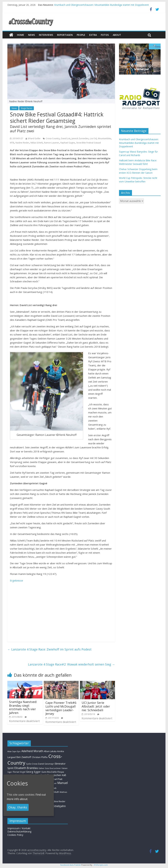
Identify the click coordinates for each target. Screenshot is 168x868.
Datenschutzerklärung (19, 831)
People (81, 35)
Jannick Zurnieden (80, 138)
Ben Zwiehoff (24, 757)
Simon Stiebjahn (55, 806)
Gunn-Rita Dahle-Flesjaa (53, 772)
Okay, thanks (18, 807)
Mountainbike (104, 138)
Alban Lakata (50, 751)
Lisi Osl (93, 138)
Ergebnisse (16, 580)
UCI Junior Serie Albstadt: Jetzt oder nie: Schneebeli (96, 706)
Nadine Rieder (22, 143)
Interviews (46, 35)
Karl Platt (58, 779)
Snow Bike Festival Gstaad (89, 143)
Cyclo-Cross (32, 764)
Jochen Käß (60, 775)
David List (66, 138)
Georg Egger (33, 772)
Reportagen (65, 35)
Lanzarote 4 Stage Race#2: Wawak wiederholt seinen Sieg (71, 664)
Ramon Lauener (52, 143)
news (31, 35)
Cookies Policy (15, 835)
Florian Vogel (19, 772)
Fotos (105, 35)
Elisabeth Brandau (26, 768)
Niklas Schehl (37, 143)
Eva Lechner (55, 768)
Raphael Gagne (68, 143)
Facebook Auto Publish (71, 865)
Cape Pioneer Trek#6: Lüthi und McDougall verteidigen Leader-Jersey (61, 708)
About (117, 35)
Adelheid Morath (32, 751)
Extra (93, 35)
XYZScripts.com (101, 865)
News (14, 108)
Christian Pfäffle (40, 757)
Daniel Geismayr (46, 764)
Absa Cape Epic (14, 751)
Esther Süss (44, 768)
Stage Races (27, 108)
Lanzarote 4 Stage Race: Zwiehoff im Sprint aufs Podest (49, 649)
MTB (12, 143)
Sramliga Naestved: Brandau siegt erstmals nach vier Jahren (23, 707)
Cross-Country (53, 138)
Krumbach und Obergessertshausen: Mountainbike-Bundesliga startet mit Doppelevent (102, 5)
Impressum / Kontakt (19, 828)
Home (21, 35)
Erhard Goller (34, 138)
